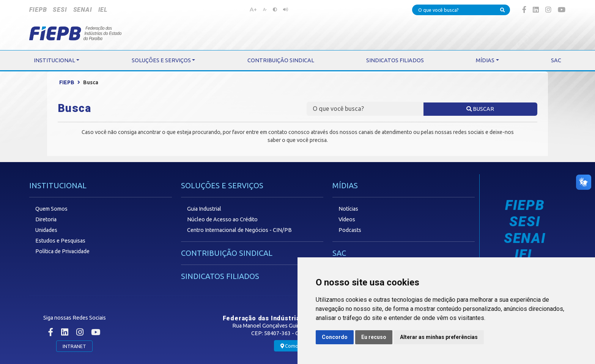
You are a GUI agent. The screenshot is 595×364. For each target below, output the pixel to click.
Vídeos (347, 219)
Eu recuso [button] (374, 337)
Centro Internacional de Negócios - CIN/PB (239, 230)
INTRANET (74, 346)
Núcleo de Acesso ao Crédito (222, 219)
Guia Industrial (204, 209)
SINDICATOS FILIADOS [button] (395, 60)
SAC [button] (556, 60)
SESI (60, 10)
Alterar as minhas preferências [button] (439, 337)
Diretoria (46, 219)
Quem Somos (51, 209)
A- (265, 9)
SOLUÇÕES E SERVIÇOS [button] (161, 60)
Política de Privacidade (62, 251)
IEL (103, 10)
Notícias (348, 209)
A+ (253, 9)
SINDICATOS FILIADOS (220, 276)
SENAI (83, 10)
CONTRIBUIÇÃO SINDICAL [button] (281, 60)
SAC (339, 253)
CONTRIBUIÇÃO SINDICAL (227, 253)
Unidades (46, 230)
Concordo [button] (335, 337)
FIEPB (38, 10)
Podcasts (350, 230)
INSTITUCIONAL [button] (54, 60)
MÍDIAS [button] (485, 60)
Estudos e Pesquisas (60, 241)
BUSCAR (480, 109)
